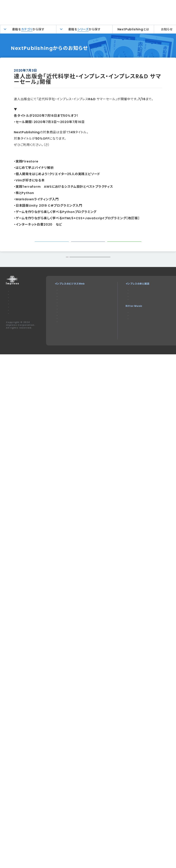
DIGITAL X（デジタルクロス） (73, 353)
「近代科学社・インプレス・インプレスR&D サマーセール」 (58, 109)
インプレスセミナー (68, 348)
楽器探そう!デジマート (125, 339)
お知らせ (167, 29)
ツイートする (53, 245)
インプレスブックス (123, 310)
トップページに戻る (88, 269)
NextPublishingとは (133, 29)
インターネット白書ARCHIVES (131, 320)
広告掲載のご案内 (18, 316)
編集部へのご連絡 (18, 321)
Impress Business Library (75, 343)
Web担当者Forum (68, 315)
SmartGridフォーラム (70, 334)
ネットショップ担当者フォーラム (74, 338)
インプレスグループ (19, 335)
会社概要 (13, 330)
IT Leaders (65, 324)
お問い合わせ (16, 311)
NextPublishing (124, 315)
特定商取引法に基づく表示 (23, 340)
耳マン (117, 343)
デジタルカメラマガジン (126, 305)
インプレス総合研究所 (69, 320)
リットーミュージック (124, 334)
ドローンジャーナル (68, 329)
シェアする (89, 245)
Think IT (63, 310)
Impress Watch (68, 305)
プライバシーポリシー (20, 325)
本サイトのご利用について (23, 307)
